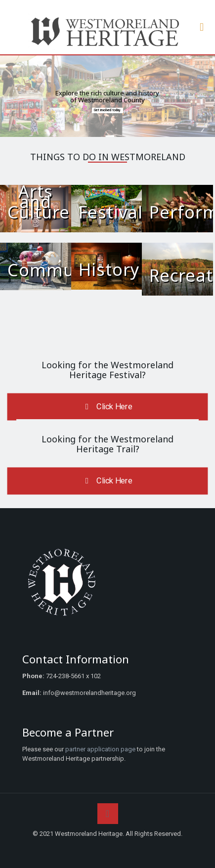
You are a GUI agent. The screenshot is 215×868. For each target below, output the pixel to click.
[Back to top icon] (108, 814)
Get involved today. (107, 110)
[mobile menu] (202, 27)
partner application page (100, 749)
